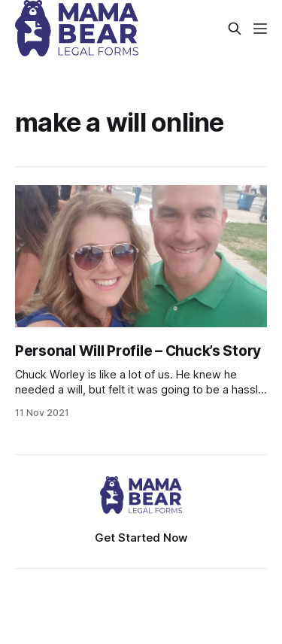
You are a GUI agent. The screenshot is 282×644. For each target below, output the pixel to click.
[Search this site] (235, 29)
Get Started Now (141, 538)
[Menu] (260, 29)
